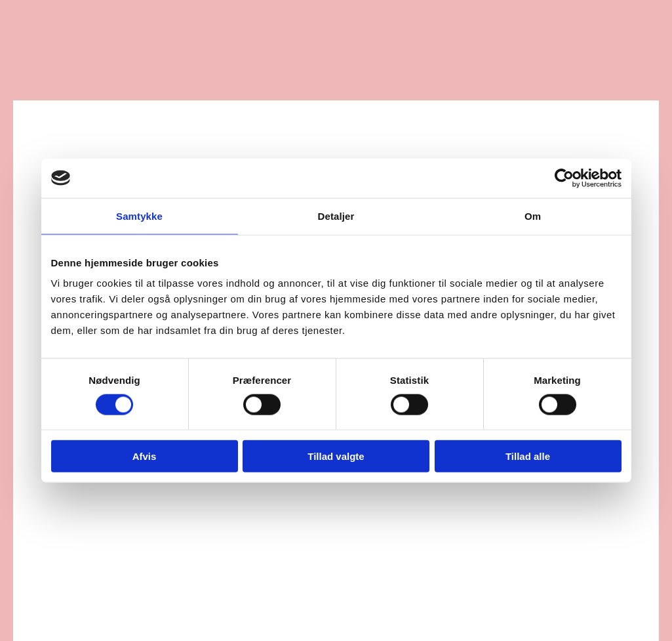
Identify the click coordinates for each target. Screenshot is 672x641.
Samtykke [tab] (139, 216)
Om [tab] (533, 216)
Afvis (145, 456)
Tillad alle (528, 456)
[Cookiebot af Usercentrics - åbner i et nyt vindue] (564, 178)
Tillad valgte (336, 456)
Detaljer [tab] (336, 216)
